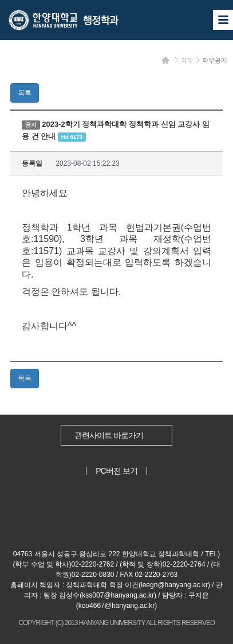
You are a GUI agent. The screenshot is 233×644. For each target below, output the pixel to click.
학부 (187, 60)
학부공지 (215, 60)
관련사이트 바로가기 (109, 435)
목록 (25, 93)
